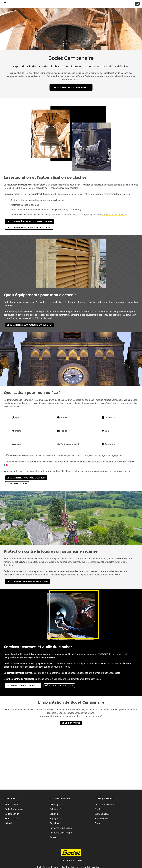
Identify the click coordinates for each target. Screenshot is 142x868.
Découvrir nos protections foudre (27, 582)
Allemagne (55, 804)
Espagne (54, 819)
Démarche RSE (102, 814)
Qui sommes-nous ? (104, 804)
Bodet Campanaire (14, 809)
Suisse (53, 837)
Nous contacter (71, 724)
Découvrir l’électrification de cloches (29, 223)
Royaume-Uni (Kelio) (60, 828)
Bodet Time (10, 819)
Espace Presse (102, 819)
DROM (53, 814)
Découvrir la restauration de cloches (29, 228)
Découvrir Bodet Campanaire (71, 88)
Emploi (98, 809)
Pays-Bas (54, 823)
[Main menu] (4, 4)
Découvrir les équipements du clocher (29, 326)
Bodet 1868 (10, 804)
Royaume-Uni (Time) (60, 833)
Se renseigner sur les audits (23, 687)
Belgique (54, 809)
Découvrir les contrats (59, 687)
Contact (99, 823)
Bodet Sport (11, 814)
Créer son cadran (17, 485)
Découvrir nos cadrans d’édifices (26, 479)
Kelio (7, 823)
